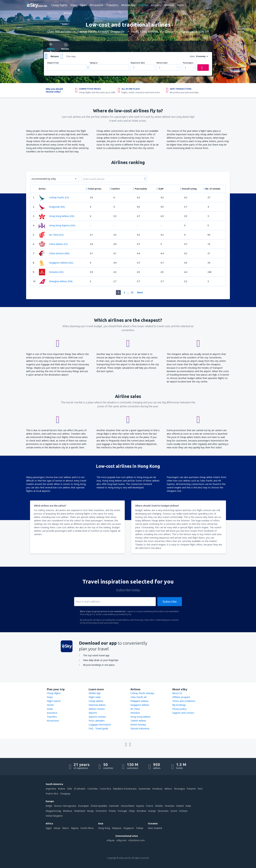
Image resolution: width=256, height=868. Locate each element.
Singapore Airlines (140, 705)
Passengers (188, 63)
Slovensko (163, 811)
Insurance (52, 713)
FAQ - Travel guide (98, 728)
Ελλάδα (159, 806)
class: (192, 56)
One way (71, 56)
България (83, 806)
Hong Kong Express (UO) (57, 225)
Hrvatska (169, 806)
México (168, 789)
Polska (112, 811)
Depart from (53, 63)
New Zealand (155, 828)
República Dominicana (125, 789)
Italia (188, 806)
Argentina (51, 789)
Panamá (191, 789)
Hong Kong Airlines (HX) (56, 216)
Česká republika (99, 806)
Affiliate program (181, 697)
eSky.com (122, 840)
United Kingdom (54, 816)
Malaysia (117, 828)
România (141, 811)
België (49, 806)
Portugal (122, 811)
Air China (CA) (51, 235)
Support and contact (183, 713)
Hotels (50, 705)
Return (55, 56)
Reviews (169, 5)
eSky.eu (111, 840)
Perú (200, 789)
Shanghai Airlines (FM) (56, 281)
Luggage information (100, 725)
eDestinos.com (137, 840)
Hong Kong (104, 828)
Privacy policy (179, 709)
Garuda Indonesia (140, 728)
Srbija (132, 811)
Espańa (140, 806)
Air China (135, 709)
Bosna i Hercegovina (65, 806)
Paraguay (65, 794)
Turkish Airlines (138, 721)
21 (132, 292)
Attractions (97, 5)
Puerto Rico (52, 794)
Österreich (101, 811)
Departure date (138, 63)
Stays (74, 5)
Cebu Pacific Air (139, 697)
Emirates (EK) (51, 272)
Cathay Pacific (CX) (54, 198)
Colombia (93, 789)
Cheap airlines (96, 701)
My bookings (179, 705)
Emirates (135, 713)
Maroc (66, 828)
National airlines (97, 705)
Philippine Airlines (140, 701)
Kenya (57, 828)
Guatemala (144, 789)
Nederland (80, 811)
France (150, 806)
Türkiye (140, 828)
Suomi (174, 811)
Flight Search (54, 701)
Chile (69, 789)
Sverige (152, 811)
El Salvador (80, 789)
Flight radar (95, 697)
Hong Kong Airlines (140, 717)
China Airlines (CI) (53, 244)
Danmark (114, 806)
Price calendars (97, 721)
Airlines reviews (97, 709)
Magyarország (53, 811)
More (180, 5)
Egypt (49, 828)
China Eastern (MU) (54, 253)
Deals (83, 5)
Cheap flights (59, 5)
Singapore (129, 828)
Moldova (68, 811)
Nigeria (75, 828)
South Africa (87, 828)
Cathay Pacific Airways (142, 693)
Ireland (180, 806)
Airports (156, 5)
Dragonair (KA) (52, 207)
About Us (177, 693)
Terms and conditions (184, 701)
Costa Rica (105, 789)
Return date (162, 63)
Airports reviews (97, 717)
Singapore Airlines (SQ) (56, 263)
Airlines (143, 5)
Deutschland (128, 806)
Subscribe (170, 602)
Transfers (112, 5)
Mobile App (128, 5)
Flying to (94, 63)
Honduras (157, 789)
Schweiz (183, 811)
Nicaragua (179, 789)
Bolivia (61, 789)
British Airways (138, 725)
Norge (90, 811)
